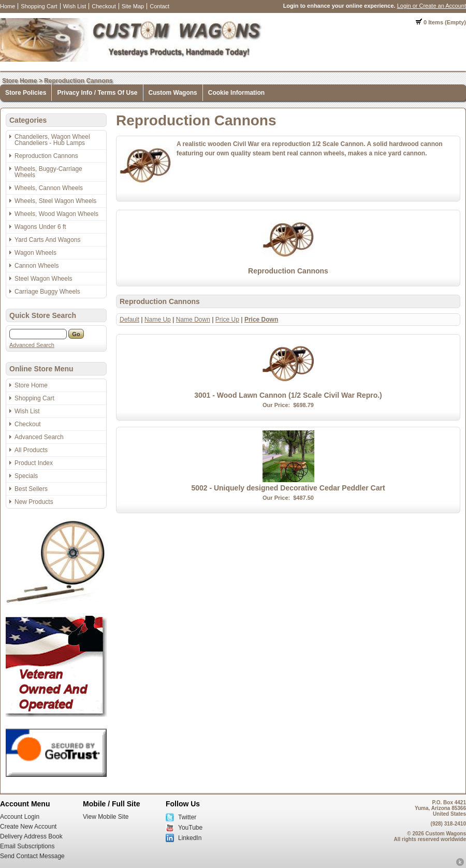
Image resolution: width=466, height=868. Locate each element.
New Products (34, 502)
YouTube (190, 828)
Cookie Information (236, 93)
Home (8, 6)
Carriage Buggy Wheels (47, 292)
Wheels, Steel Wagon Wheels (55, 201)
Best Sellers (31, 489)
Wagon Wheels (35, 253)
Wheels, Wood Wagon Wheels (56, 214)
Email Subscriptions (27, 846)
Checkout (104, 6)
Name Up (158, 320)
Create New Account (28, 827)
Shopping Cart (39, 6)
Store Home (19, 81)
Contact (159, 6)
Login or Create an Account (432, 6)
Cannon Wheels (37, 266)
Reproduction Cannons (78, 81)
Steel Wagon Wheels (43, 279)
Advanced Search (32, 345)
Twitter (187, 817)
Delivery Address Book (31, 836)
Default (129, 320)
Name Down (193, 320)
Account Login (20, 817)
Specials (26, 476)
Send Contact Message (32, 856)
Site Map (133, 6)
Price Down (261, 320)
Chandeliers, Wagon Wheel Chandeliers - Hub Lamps (52, 140)
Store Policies (26, 93)
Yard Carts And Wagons (47, 240)
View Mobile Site (106, 817)
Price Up (227, 320)
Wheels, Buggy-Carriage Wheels (48, 172)
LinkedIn (190, 838)
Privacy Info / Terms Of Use (97, 93)
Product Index (34, 463)
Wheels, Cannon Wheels (49, 188)
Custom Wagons (173, 93)
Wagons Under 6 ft (40, 227)
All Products (31, 450)
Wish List (75, 6)
